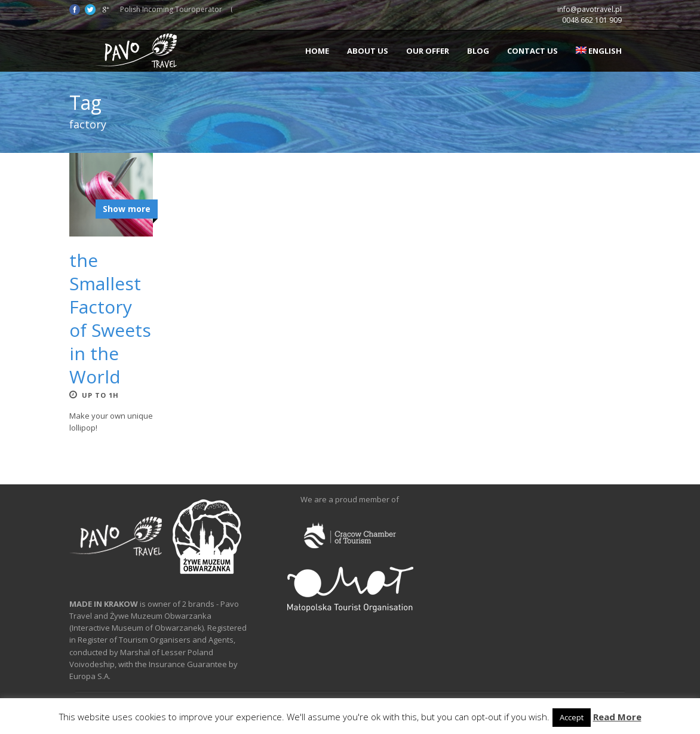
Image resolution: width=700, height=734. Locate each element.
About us (368, 51)
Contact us (532, 51)
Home (317, 51)
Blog (478, 51)
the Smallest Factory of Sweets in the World (110, 318)
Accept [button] (572, 717)
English (599, 51)
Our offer (428, 51)
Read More (617, 717)
